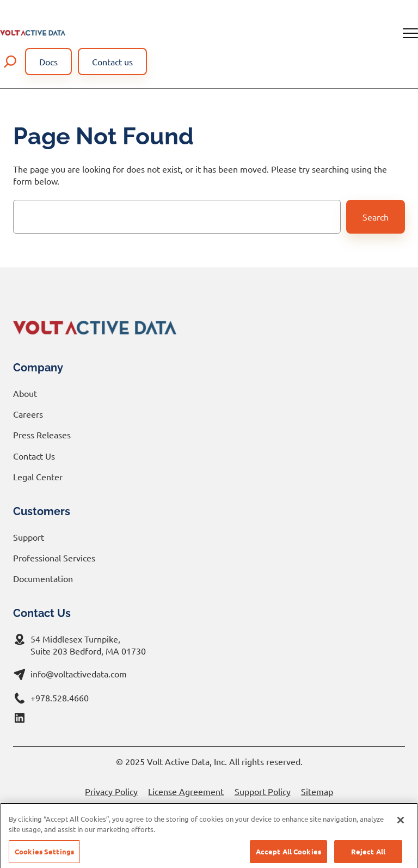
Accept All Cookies (288, 856)
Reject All (368, 856)
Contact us (112, 62)
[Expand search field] (10, 62)
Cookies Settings (44, 856)
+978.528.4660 (60, 698)
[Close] (401, 825)
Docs (48, 62)
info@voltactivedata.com (79, 674)
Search (376, 217)
